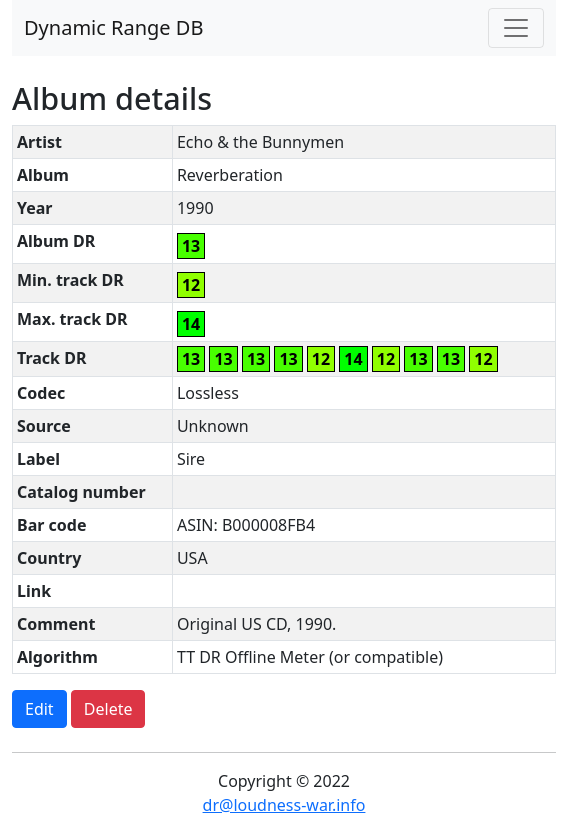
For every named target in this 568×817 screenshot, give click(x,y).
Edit (39, 709)
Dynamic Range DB (113, 27)
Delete (108, 709)
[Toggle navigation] (516, 28)
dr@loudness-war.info (284, 805)
